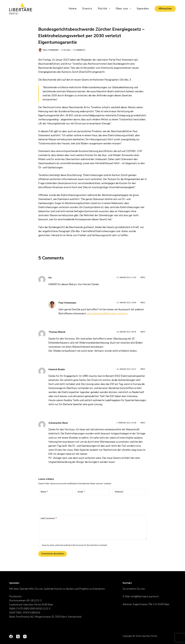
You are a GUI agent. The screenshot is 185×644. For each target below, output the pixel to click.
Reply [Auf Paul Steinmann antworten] (143, 303)
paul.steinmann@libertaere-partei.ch (107, 314)
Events (87, 9)
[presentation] (60, 504)
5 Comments (79, 50)
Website (119, 492)
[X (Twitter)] (18, 636)
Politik (104, 9)
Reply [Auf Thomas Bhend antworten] (143, 332)
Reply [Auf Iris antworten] (143, 278)
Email (81, 492)
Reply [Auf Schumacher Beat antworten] (143, 423)
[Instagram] (25, 636)
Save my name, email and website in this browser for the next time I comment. (75, 545)
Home (73, 9)
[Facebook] (11, 636)
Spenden (143, 9)
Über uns (124, 9)
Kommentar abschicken (53, 554)
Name (44, 492)
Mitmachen (165, 9)
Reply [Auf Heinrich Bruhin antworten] (143, 369)
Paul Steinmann (67, 303)
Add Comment (49, 518)
